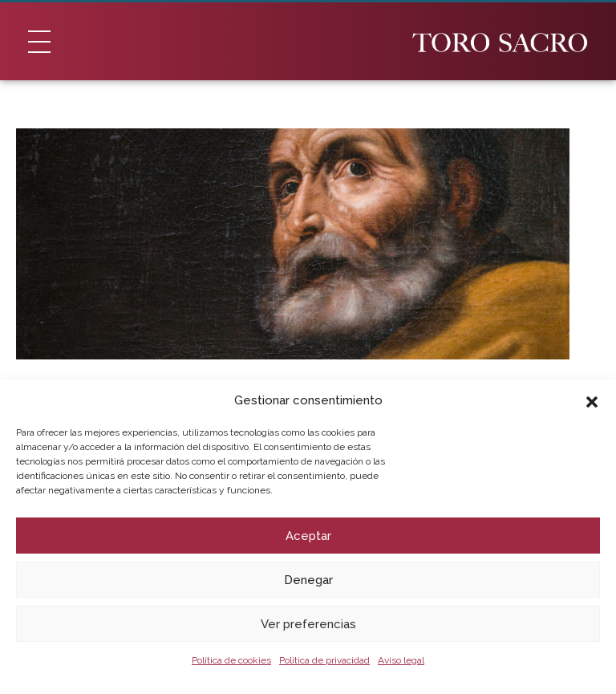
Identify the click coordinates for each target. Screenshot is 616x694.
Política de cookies (231, 660)
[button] (592, 400)
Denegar (308, 580)
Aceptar (308, 536)
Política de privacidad (324, 660)
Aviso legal (401, 660)
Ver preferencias (308, 624)
